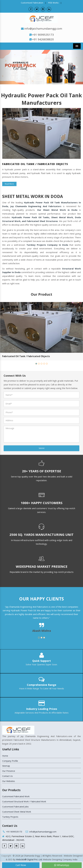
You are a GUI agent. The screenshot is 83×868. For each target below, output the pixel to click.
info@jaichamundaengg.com (43, 29)
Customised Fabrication (32, 3)
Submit (42, 448)
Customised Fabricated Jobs (15, 807)
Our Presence (9, 771)
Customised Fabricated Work (16, 796)
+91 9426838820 (43, 39)
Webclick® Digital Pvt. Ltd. (29, 859)
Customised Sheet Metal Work (17, 812)
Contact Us (7, 776)
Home (5, 756)
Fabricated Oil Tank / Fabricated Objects (26, 356)
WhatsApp (62, 865)
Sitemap (6, 766)
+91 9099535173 (43, 35)
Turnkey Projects (10, 817)
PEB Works (53, 3)
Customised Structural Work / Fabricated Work (24, 802)
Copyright (6, 856)
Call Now (21, 865)
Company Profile (10, 761)
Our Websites (9, 781)
